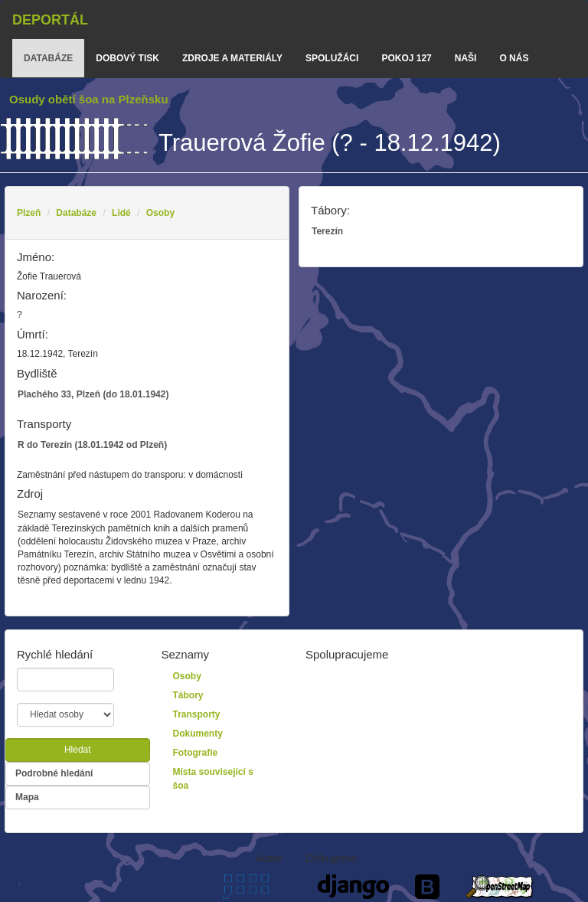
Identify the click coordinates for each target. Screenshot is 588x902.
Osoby (160, 213)
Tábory (188, 695)
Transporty (197, 714)
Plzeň (29, 213)
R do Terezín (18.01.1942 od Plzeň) (92, 445)
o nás (514, 58)
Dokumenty (198, 734)
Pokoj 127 (406, 58)
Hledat (78, 750)
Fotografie (196, 753)
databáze (48, 58)
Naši (466, 58)
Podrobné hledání (54, 773)
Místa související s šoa (213, 778)
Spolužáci (332, 58)
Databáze (76, 213)
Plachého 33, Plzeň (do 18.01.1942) (93, 394)
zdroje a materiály (232, 58)
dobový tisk (127, 58)
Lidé (121, 213)
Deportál (50, 20)
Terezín (327, 231)
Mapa (27, 797)
